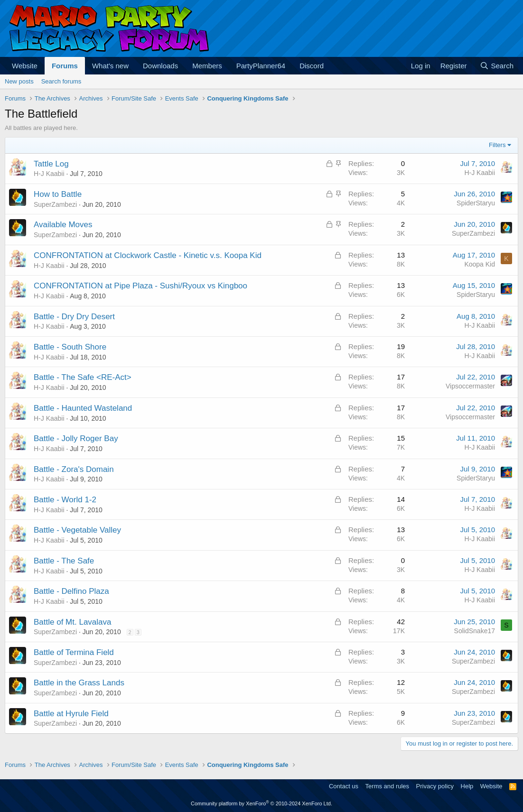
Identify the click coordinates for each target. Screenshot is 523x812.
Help (467, 786)
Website (25, 66)
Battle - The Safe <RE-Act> (83, 377)
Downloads (160, 66)
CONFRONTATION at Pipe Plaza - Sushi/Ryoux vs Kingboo (140, 286)
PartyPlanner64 (261, 66)
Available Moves (63, 225)
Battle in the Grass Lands (79, 683)
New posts (19, 81)
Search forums (61, 81)
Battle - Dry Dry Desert (74, 317)
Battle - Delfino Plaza (71, 591)
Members (207, 66)
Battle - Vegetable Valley (77, 530)
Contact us (344, 786)
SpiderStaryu (476, 203)
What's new (110, 66)
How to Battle (58, 194)
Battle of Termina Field (74, 652)
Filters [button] (497, 145)
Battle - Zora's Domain (74, 469)
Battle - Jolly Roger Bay (76, 438)
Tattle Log (51, 164)
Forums (65, 66)
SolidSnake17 (475, 631)
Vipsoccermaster (470, 386)
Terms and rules (387, 786)
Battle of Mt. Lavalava (72, 622)
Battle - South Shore (70, 347)
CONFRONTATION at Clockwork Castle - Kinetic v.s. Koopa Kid (148, 255)
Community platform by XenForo (261, 803)
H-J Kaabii (49, 174)
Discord (312, 66)
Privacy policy (435, 786)
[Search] (497, 66)
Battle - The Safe (64, 561)
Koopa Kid (480, 264)
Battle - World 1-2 (65, 500)
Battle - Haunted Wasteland (83, 408)
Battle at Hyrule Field (71, 714)
